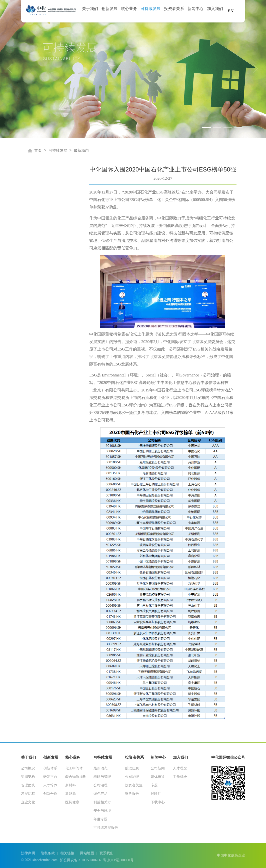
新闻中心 (195, 10)
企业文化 (28, 802)
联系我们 (106, 853)
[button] (206, 127)
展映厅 (156, 794)
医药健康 (72, 802)
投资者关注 (134, 785)
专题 (154, 785)
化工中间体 (74, 768)
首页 (38, 151)
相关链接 (67, 853)
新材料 (70, 785)
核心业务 (129, 10)
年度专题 (100, 819)
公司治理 (100, 785)
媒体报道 (158, 777)
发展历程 (28, 794)
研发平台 (50, 777)
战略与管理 (102, 777)
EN (230, 11)
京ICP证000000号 (120, 860)
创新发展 (109, 10)
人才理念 (180, 768)
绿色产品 (100, 794)
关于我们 (90, 10)
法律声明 (28, 853)
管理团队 (28, 785)
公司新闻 (158, 768)
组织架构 (28, 777)
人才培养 (50, 785)
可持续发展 (150, 10)
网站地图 (87, 853)
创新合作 (50, 794)
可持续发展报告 (106, 828)
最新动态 (81, 151)
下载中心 (158, 802)
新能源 (70, 794)
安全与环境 (102, 811)
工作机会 (180, 777)
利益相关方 (102, 802)
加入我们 (215, 10)
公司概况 (28, 768)
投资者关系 (174, 10)
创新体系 (50, 768)
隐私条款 (48, 853)
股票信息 (132, 768)
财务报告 (132, 794)
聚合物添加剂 (76, 777)
